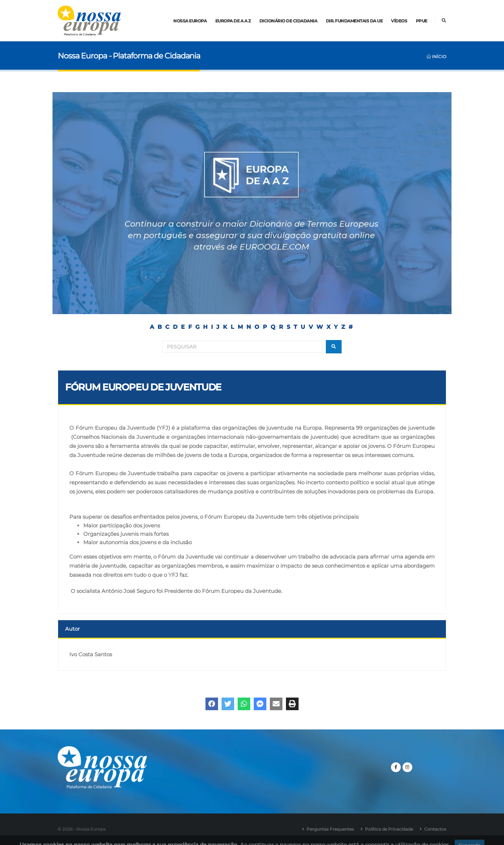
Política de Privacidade (389, 829)
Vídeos (399, 21)
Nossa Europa (190, 21)
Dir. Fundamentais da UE (354, 21)
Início (436, 57)
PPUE (422, 21)
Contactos (435, 829)
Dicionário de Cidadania (288, 21)
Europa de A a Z (233, 21)
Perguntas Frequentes (330, 829)
